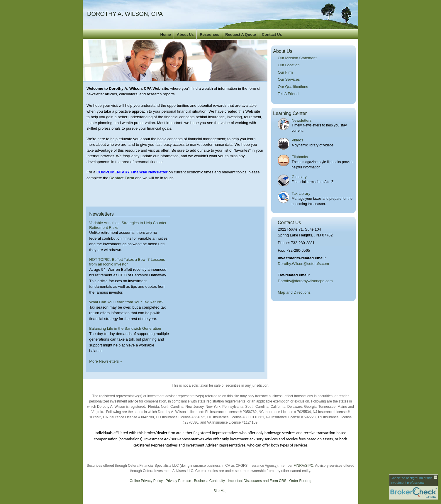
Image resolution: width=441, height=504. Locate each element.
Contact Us (272, 34)
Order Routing (300, 481)
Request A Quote (241, 34)
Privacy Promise (178, 481)
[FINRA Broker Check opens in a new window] (414, 487)
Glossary (299, 177)
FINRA (299, 466)
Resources (209, 34)
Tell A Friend (288, 94)
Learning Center (290, 113)
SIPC (309, 466)
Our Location (289, 65)
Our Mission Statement (297, 58)
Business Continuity (210, 481)
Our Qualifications (293, 87)
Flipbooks (300, 157)
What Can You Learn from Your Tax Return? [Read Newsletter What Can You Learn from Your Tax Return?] (126, 302)
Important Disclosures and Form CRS (257, 481)
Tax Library (301, 193)
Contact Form (122, 178)
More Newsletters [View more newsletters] (106, 361)
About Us (185, 34)
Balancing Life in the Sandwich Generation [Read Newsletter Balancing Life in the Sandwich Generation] (125, 328)
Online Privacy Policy (146, 481)
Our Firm (285, 72)
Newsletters (302, 120)
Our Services (289, 79)
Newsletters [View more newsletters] (101, 214)
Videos (298, 140)
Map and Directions (294, 292)
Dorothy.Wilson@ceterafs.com (303, 264)
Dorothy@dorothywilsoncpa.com (305, 281)
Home (166, 34)
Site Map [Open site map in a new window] (220, 491)
